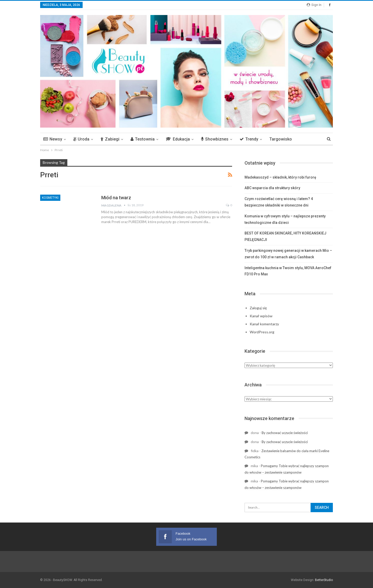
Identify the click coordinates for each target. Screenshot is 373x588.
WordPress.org (262, 332)
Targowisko (281, 139)
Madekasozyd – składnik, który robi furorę (280, 177)
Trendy (249, 139)
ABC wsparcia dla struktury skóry (272, 188)
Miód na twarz (116, 198)
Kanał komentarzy (264, 324)
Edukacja (178, 139)
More (304, 139)
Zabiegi (110, 139)
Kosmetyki (50, 198)
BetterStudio (324, 580)
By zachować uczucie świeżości (285, 433)
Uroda (81, 139)
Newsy (53, 139)
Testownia (143, 139)
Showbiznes (215, 139)
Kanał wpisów (261, 316)
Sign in (314, 5)
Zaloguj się (258, 308)
